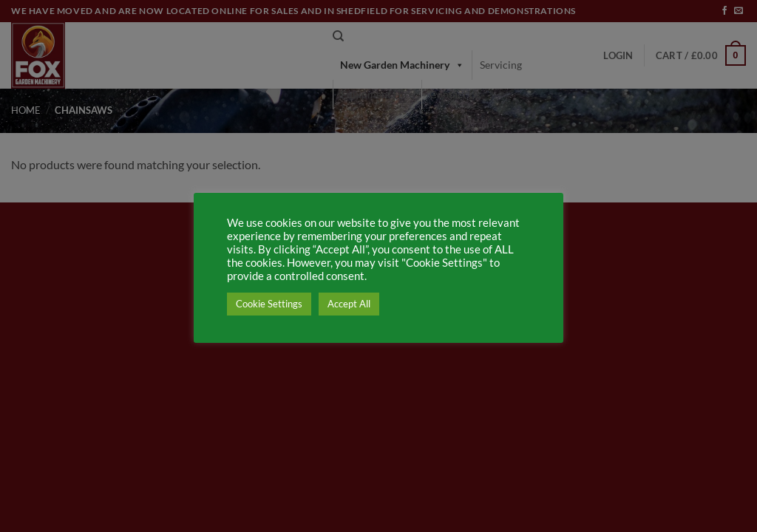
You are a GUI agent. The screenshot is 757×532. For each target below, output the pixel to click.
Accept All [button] (349, 304)
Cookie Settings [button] (269, 304)
